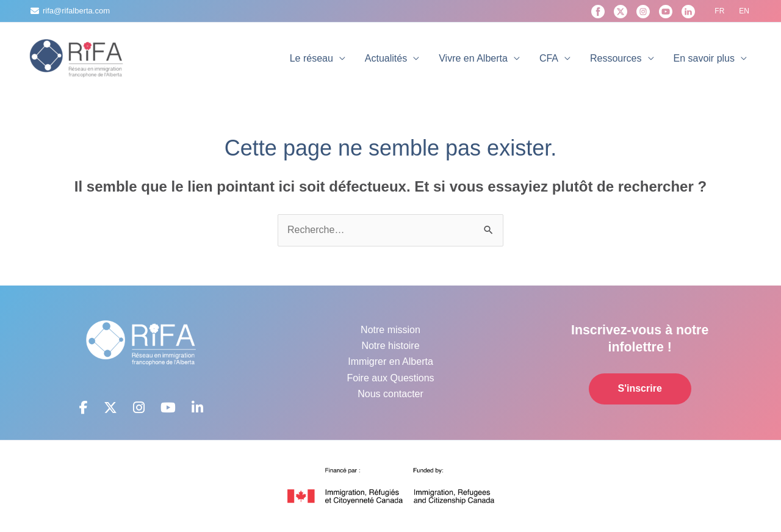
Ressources (616, 58)
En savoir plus (704, 58)
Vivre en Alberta (473, 58)
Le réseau (311, 58)
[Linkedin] (688, 12)
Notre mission (390, 330)
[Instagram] (643, 12)
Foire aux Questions (390, 378)
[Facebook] (598, 12)
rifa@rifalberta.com (76, 11)
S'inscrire (640, 388)
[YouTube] (666, 12)
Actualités (386, 58)
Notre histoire (390, 346)
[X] (621, 12)
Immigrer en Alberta (390, 361)
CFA (549, 58)
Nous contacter (390, 394)
